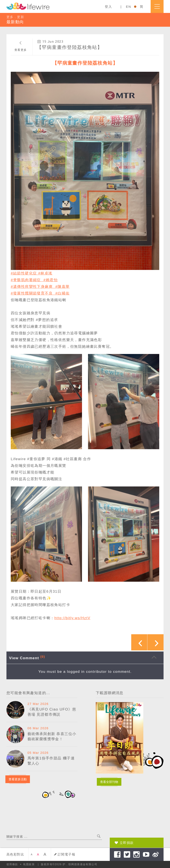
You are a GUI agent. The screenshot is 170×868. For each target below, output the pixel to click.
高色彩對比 (15, 854)
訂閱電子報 (66, 854)
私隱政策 (29, 864)
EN (128, 7)
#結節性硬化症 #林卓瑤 (32, 273)
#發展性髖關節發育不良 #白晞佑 (40, 293)
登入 (108, 7)
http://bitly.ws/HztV (72, 618)
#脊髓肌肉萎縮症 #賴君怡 (34, 280)
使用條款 (12, 864)
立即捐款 (127, 843)
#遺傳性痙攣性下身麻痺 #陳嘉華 (40, 287)
